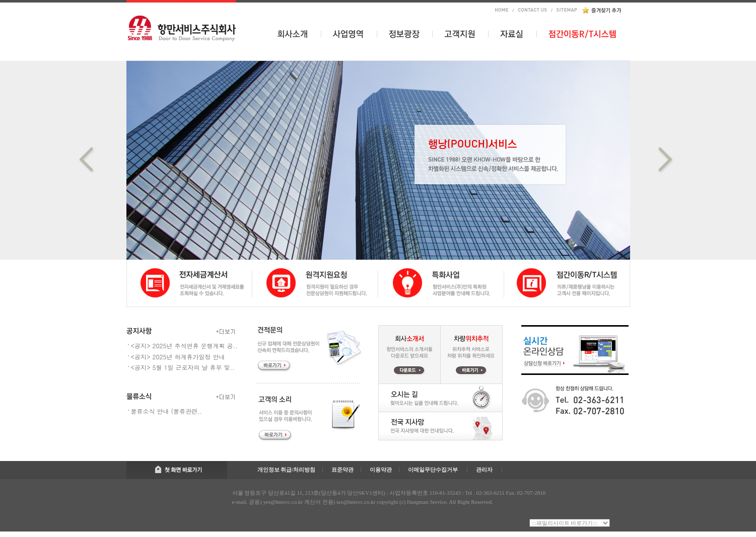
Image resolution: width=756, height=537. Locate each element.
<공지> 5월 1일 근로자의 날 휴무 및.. (183, 367)
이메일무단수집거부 (433, 470)
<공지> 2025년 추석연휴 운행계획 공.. (184, 346)
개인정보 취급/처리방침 (287, 470)
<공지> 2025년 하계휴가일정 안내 (178, 357)
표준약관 (342, 470)
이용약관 (381, 470)
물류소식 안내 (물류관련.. (167, 411)
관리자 (484, 470)
